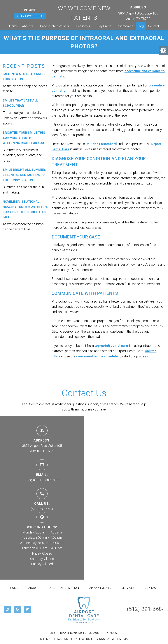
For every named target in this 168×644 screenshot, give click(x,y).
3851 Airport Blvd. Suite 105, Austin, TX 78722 (84, 633)
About (26, 26)
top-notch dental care (111, 346)
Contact (154, 26)
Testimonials (124, 26)
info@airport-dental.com (42, 480)
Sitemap (46, 639)
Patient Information (53, 26)
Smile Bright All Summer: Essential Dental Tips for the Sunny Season (25, 175)
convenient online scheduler (98, 356)
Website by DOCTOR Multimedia (105, 639)
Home (13, 26)
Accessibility (67, 639)
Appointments (100, 588)
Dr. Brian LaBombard (101, 144)
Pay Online (104, 26)
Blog (141, 26)
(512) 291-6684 (30, 16)
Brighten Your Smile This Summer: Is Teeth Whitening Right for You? (24, 138)
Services (82, 26)
